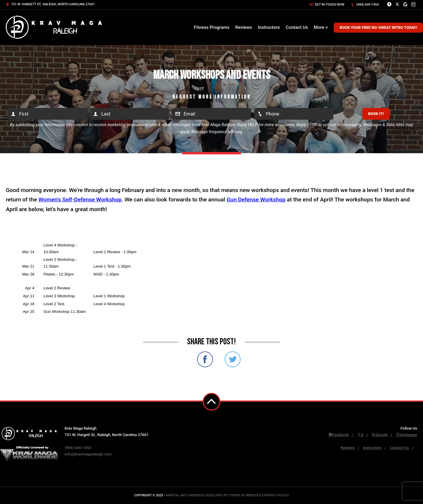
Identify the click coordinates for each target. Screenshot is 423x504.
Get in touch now (327, 5)
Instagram (407, 435)
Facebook (339, 435)
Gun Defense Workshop (256, 200)
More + (321, 27)
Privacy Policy (276, 495)
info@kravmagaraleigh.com (88, 454)
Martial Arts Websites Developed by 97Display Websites (214, 495)
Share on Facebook (205, 359)
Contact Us (297, 27)
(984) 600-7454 (365, 5)
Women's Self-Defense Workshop (80, 200)
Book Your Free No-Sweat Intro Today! (378, 27)
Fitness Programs (212, 27)
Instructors (269, 27)
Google (380, 435)
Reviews (244, 27)
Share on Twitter (233, 359)
